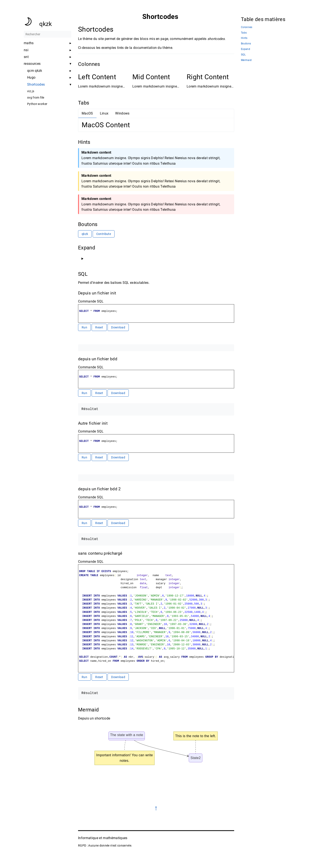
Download (118, 327)
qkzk (45, 24)
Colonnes (247, 27)
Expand (246, 49)
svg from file (36, 98)
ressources (32, 64)
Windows (122, 113)
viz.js (31, 91)
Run (84, 327)
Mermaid (246, 60)
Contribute (103, 234)
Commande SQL (91, 301)
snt (26, 57)
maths (29, 43)
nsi (26, 50)
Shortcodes (36, 85)
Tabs (244, 33)
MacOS (87, 113)
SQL (243, 55)
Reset (99, 327)
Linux (104, 113)
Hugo (31, 78)
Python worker (37, 104)
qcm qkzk (35, 71)
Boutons (246, 44)
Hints (244, 38)
